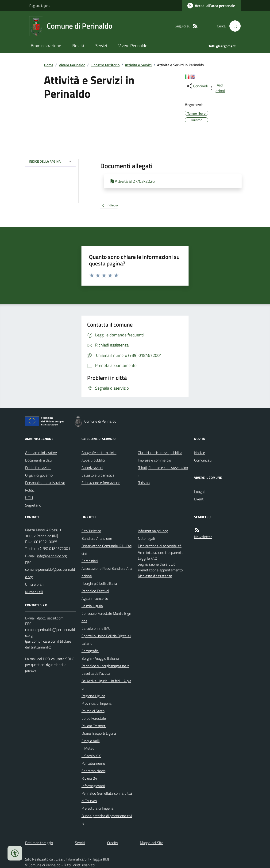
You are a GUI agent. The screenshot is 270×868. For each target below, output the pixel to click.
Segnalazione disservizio (157, 564)
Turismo (144, 483)
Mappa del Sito (152, 843)
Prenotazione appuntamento (160, 570)
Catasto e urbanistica (98, 475)
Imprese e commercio (154, 460)
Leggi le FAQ (148, 558)
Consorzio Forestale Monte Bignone (106, 617)
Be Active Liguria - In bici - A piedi (106, 685)
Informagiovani (93, 786)
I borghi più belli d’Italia (99, 583)
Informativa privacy (153, 531)
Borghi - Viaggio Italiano (100, 658)
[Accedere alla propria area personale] (211, 6)
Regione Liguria (40, 6)
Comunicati (203, 460)
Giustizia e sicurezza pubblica (160, 453)
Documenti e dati (38, 460)
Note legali (146, 538)
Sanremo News (93, 771)
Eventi (199, 499)
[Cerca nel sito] (233, 26)
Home (49, 65)
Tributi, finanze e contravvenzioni (163, 471)
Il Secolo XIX (91, 756)
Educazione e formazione (101, 483)
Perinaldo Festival (95, 591)
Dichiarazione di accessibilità (160, 546)
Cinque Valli (91, 741)
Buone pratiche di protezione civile (107, 820)
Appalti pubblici (93, 460)
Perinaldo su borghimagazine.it (105, 666)
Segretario (33, 505)
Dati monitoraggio (39, 843)
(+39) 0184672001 (55, 548)
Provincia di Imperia (96, 703)
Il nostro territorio (105, 65)
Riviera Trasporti (94, 726)
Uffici (29, 498)
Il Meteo (88, 748)
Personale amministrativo (45, 483)
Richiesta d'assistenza (155, 576)
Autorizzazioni (92, 468)
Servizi (101, 46)
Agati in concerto (95, 598)
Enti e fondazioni (38, 468)
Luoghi (199, 492)
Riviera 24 (89, 778)
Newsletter (203, 537)
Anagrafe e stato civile (99, 453)
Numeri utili (34, 592)
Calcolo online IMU (96, 628)
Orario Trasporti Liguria (99, 733)
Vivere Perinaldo (133, 46)
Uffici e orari (34, 584)
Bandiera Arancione (97, 538)
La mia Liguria (92, 606)
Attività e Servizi (138, 65)
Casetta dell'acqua (96, 673)
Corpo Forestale (94, 718)
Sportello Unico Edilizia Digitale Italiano (106, 640)
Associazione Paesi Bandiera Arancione (107, 572)
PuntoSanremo (93, 763)
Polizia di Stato (93, 711)
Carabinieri (90, 561)
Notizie (200, 453)
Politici (30, 490)
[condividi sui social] (197, 86)
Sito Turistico (91, 531)
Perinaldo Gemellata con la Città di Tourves (107, 797)
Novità (78, 46)
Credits (112, 843)
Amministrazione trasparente (161, 552)
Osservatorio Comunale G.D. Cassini (106, 550)
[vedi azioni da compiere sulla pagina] (218, 88)
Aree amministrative (41, 453)
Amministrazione (46, 46)
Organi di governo (39, 475)
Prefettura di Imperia (97, 808)
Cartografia (90, 651)
